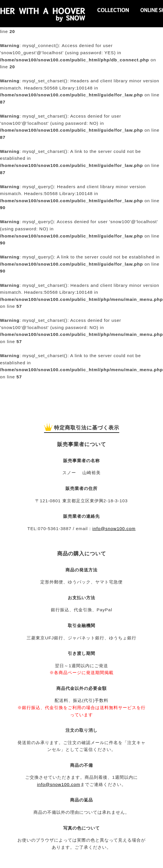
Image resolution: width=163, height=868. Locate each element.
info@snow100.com (114, 529)
